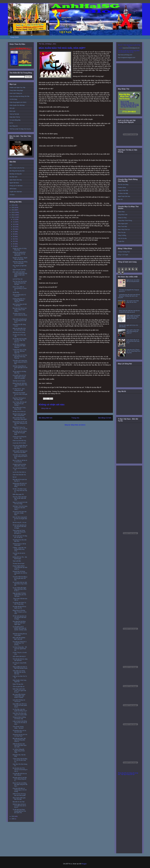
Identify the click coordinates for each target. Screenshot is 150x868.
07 (14, 232)
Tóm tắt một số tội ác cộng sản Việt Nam (20, 660)
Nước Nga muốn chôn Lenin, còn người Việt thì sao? (19, 691)
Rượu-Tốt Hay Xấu (18, 684)
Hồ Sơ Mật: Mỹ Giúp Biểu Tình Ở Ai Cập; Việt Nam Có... (20, 340)
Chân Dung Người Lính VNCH (18, 102)
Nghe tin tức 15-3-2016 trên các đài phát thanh (133, 281)
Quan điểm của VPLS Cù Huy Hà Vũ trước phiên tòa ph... (20, 705)
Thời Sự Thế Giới (14, 114)
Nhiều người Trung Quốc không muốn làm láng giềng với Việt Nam (133, 317)
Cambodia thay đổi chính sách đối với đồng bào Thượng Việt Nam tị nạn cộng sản (129, 296)
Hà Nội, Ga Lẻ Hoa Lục (19, 411)
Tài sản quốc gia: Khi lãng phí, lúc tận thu (20, 537)
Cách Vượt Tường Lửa (16, 93)
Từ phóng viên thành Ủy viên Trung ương (19, 603)
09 (14, 227)
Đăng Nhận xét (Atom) (78, 425)
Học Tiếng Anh (14, 126)
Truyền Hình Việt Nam (16, 192)
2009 (13, 819)
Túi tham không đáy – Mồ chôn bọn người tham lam (20, 649)
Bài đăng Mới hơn (46, 418)
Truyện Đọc (121, 241)
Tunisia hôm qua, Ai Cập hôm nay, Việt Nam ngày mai (19, 351)
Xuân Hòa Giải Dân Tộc (19, 475)
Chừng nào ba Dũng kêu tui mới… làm (20, 437)
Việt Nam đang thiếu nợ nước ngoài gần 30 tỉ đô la (20, 368)
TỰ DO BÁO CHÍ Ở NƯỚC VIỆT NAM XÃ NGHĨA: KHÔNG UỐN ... (20, 629)
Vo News (12, 195)
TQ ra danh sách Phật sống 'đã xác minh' (133, 302)
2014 (13, 210)
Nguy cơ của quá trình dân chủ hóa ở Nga (20, 503)
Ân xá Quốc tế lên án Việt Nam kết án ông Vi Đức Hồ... (20, 584)
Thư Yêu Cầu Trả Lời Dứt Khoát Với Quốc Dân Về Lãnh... (20, 283)
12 (14, 219)
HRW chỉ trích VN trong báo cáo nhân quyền (19, 795)
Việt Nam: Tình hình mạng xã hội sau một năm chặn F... (20, 508)
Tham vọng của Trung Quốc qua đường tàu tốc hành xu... (19, 532)
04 (14, 239)
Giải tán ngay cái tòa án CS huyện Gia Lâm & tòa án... (19, 806)
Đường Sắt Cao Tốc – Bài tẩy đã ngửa (20, 558)
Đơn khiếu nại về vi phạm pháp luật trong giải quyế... (20, 433)
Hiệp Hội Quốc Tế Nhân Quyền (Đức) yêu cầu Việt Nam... (19, 595)
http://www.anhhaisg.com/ (125, 55)
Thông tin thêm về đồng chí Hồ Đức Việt (19, 718)
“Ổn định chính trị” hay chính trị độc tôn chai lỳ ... (20, 315)
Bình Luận (12, 111)
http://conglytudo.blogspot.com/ (127, 58)
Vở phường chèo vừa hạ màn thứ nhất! (19, 731)
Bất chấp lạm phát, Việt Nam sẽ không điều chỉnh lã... (19, 740)
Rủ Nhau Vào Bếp (123, 193)
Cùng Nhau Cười (123, 215)
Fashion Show (122, 188)
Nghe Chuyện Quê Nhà (19, 270)
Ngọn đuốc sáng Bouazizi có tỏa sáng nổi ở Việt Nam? (20, 321)
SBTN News (13, 189)
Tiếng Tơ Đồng (122, 235)
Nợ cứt (15, 477)
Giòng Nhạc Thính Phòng (125, 221)
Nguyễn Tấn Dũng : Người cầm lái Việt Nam (20, 258)
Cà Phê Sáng (13, 99)
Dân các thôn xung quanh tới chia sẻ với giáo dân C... (20, 519)
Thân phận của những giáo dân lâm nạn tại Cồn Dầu (19, 672)
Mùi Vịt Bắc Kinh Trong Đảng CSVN (19, 408)
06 (14, 234)
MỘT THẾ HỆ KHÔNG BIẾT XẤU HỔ (19, 638)
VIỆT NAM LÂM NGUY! (19, 657)
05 (14, 237)
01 (14, 246)
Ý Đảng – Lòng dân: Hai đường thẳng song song (19, 549)
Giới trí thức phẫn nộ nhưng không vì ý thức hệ (20, 288)
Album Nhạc (121, 212)
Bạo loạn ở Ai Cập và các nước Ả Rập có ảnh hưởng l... (20, 310)
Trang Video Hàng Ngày (16, 90)
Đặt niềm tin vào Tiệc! (19, 802)
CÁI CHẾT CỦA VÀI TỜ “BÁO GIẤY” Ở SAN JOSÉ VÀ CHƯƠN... (19, 377)
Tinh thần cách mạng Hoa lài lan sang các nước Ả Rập (20, 362)
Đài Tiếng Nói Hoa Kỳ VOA (17, 171)
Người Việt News (14, 183)
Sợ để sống (16, 292)
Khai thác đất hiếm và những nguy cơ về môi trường (20, 790)
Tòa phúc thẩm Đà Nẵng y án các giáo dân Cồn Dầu (20, 578)
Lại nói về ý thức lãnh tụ (19, 472)
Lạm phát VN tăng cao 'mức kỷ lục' (19, 701)
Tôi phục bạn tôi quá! (19, 564)
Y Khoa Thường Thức (124, 252)
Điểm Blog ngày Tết (18, 494)
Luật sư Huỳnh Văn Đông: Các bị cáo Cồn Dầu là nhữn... (20, 723)
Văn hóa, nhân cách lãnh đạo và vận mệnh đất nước (20, 498)
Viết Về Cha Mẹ (122, 238)
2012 (13, 215)
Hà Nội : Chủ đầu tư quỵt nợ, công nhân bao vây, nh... (20, 490)
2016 (13, 205)
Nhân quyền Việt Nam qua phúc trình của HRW (20, 452)
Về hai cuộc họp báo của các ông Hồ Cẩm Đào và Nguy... (20, 527)
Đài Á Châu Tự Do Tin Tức (17, 168)
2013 (13, 212)
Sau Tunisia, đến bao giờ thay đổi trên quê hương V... (20, 404)
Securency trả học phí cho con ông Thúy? (20, 735)
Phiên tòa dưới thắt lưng (19, 441)
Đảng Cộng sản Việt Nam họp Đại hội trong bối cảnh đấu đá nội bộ (129, 311)
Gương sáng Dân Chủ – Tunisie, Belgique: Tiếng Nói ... (19, 300)
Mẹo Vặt (120, 199)
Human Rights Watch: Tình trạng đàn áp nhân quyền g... (20, 567)
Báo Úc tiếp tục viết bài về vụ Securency (20, 461)
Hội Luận (12, 108)
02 (14, 244)
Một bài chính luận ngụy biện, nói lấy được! (19, 415)
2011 (13, 217)
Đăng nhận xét (46, 408)
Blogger (84, 864)
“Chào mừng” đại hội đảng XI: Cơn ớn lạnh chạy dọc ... (20, 760)
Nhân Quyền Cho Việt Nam (17, 105)
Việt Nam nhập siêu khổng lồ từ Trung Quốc (20, 262)
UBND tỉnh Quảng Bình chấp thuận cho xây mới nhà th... (19, 254)
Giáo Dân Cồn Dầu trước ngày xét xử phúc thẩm (20, 714)
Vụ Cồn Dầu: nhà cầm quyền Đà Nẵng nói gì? (20, 710)
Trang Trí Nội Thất (123, 190)
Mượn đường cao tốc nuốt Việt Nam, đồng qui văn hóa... (20, 423)
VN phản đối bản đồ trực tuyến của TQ (19, 607)
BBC (11, 165)
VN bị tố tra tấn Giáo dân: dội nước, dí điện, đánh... (20, 513)
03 (14, 241)
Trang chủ (75, 418)
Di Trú (11, 123)
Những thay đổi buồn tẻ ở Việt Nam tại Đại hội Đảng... (20, 485)
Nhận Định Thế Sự (15, 117)
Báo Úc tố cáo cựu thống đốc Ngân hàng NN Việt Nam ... (20, 785)
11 (14, 222)
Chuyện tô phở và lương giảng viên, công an (19, 465)
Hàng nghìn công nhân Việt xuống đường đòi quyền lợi (133, 331)
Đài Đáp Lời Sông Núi (16, 174)
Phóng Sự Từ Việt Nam (16, 186)
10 (14, 224)
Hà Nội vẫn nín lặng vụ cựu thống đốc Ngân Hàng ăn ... (19, 346)
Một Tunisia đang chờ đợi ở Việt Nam (20, 305)
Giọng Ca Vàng (122, 218)
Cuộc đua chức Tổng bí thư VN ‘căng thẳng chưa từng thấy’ (133, 351)
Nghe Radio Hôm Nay (16, 180)
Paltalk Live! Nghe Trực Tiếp (17, 88)
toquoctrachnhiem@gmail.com (131, 48)
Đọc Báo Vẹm (13, 177)
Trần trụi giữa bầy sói (19, 687)
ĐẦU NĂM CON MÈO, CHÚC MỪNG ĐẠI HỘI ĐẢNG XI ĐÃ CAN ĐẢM (20, 274)
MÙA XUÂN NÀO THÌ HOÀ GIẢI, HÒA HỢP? (20, 419)
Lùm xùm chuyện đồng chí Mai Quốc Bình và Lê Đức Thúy (20, 447)
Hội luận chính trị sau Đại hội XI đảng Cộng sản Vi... (20, 779)
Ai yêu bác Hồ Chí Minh (19, 443)
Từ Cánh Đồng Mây (15, 120)
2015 (13, 208)
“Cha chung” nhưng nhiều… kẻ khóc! (18, 727)
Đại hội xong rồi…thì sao (20, 523)
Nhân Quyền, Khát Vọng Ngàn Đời (19, 681)
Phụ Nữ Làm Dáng (123, 185)
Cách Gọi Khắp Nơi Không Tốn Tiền (19, 96)
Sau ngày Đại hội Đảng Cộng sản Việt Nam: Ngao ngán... (19, 623)
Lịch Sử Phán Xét (18, 279)
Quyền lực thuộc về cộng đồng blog (20, 249)
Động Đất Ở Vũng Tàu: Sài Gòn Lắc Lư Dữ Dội (20, 428)
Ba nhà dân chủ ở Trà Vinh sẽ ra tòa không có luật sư (20, 770)
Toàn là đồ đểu (17, 561)
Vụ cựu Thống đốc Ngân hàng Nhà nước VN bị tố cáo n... (19, 589)
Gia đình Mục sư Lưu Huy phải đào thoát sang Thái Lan (20, 357)
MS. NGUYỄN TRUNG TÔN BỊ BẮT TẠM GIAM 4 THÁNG (19, 696)
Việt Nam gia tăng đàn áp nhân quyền (20, 634)
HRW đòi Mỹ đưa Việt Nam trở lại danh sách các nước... (20, 745)
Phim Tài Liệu (122, 232)
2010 (13, 816)
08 (14, 229)
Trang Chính (14, 37)
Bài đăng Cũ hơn (105, 418)
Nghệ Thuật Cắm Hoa (124, 196)
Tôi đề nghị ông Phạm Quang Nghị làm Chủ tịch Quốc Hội (19, 811)
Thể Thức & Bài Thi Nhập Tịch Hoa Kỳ (20, 129)
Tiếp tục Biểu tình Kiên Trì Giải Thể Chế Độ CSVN (20, 668)
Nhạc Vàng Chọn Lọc (124, 229)
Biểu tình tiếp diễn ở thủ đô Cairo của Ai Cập (19, 329)
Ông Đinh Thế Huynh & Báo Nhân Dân (19, 399)
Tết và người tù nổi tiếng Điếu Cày (19, 372)
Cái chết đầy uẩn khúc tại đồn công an (20, 774)
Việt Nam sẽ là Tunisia (19, 332)
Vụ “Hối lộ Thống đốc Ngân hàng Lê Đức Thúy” (19, 751)
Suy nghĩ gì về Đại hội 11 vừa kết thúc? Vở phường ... (20, 643)
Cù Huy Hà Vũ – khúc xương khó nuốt (19, 389)
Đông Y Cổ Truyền (123, 255)
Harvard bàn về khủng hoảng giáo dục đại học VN (20, 573)
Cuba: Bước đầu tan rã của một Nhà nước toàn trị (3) (133, 341)
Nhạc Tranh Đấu (122, 227)
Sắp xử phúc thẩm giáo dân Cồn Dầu (19, 799)
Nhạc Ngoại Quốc (123, 224)
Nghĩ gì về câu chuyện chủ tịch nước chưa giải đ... (20, 394)
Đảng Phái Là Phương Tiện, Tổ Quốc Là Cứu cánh (20, 612)
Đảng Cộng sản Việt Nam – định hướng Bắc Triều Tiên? (20, 385)
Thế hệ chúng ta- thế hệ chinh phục (19, 545)
